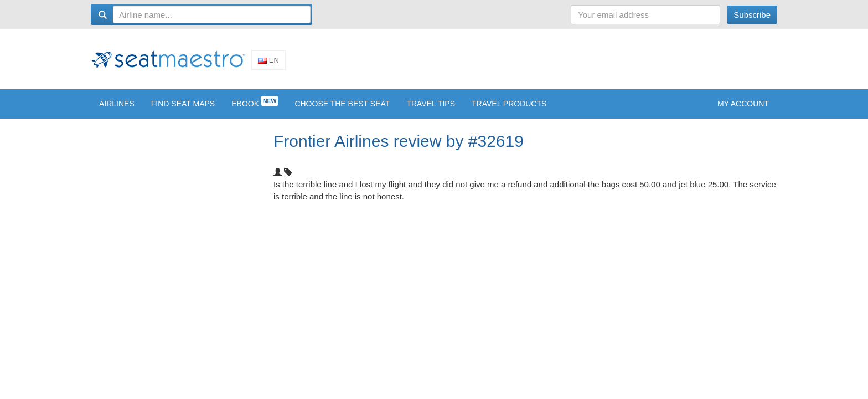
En (268, 64)
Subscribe (752, 15)
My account (743, 111)
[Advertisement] (576, 63)
